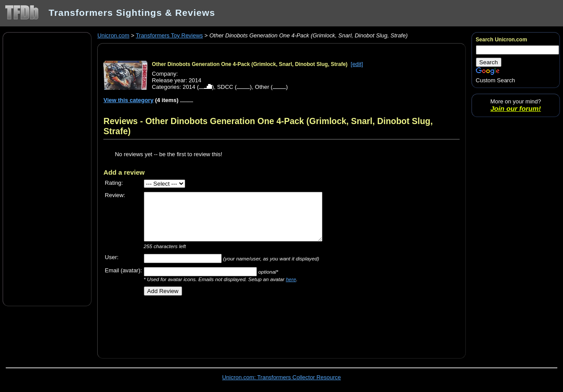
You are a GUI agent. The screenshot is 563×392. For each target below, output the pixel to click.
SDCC (225, 87)
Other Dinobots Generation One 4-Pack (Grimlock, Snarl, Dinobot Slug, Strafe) (250, 64)
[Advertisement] (47, 169)
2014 (189, 87)
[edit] (357, 64)
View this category (128, 100)
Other (262, 87)
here (291, 279)
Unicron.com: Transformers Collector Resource (281, 377)
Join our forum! (516, 108)
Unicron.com (113, 35)
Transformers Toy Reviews (170, 35)
